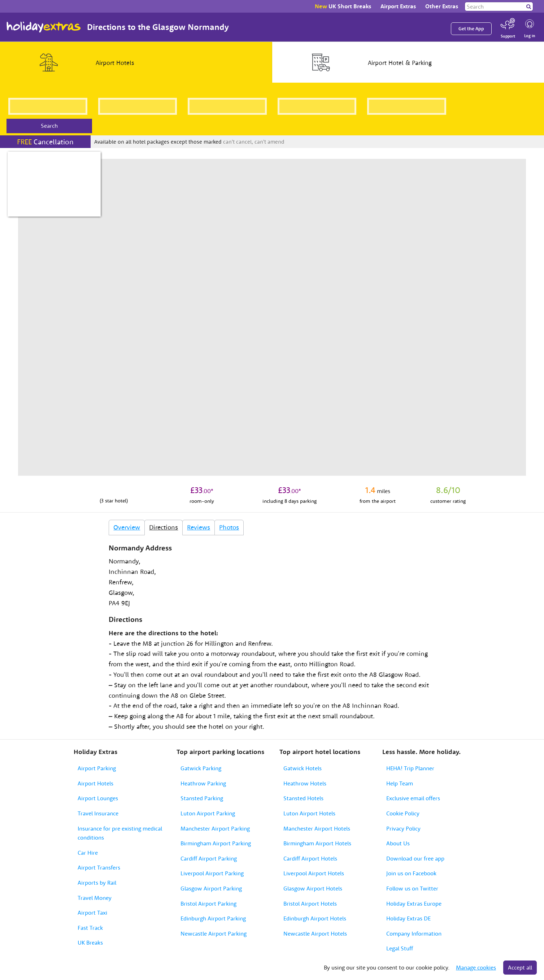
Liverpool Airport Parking (212, 873)
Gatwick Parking (201, 768)
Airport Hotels (95, 783)
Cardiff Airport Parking (209, 858)
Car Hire (88, 853)
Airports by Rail (97, 883)
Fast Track (90, 928)
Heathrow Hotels (305, 783)
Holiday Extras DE (408, 918)
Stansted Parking (202, 798)
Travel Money (95, 898)
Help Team (400, 783)
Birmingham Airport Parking (216, 843)
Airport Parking (97, 768)
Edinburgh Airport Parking (213, 918)
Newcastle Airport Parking (214, 933)
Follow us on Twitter (412, 888)
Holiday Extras (44, 27)
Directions (164, 527)
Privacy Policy (403, 828)
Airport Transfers (99, 867)
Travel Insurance (98, 813)
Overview (127, 527)
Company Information (414, 933)
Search (49, 126)
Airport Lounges (98, 798)
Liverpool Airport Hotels (314, 873)
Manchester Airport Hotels (317, 828)
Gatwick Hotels (303, 768)
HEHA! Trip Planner (410, 768)
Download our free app (415, 858)
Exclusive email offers (413, 798)
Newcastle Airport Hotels (315, 933)
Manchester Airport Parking (215, 828)
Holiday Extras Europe (414, 903)
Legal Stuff (400, 948)
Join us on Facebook (411, 873)
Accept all (520, 967)
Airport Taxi (92, 913)
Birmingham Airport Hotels (317, 843)
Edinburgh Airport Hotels (315, 918)
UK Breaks (90, 942)
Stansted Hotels (303, 798)
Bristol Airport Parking (208, 903)
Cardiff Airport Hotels (310, 858)
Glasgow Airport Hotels (313, 888)
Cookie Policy (403, 813)
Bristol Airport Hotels (310, 903)
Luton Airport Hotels (309, 813)
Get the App (471, 29)
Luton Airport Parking (208, 813)
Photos (229, 527)
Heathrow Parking (203, 783)
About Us (398, 843)
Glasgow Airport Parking (211, 888)
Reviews (199, 527)
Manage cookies (476, 967)
